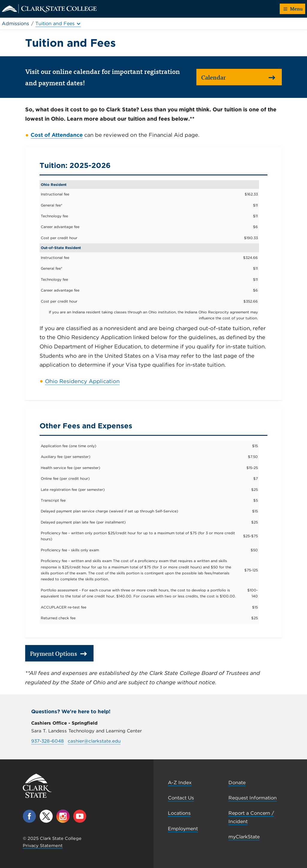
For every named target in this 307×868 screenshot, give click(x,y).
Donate (237, 783)
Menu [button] (293, 9)
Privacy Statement (43, 845)
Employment (183, 829)
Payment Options (59, 653)
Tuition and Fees (58, 23)
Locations (179, 813)
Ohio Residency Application (82, 381)
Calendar (238, 77)
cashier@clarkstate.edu (94, 741)
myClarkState (244, 837)
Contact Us (181, 798)
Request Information (253, 798)
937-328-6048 (48, 741)
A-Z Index (180, 783)
